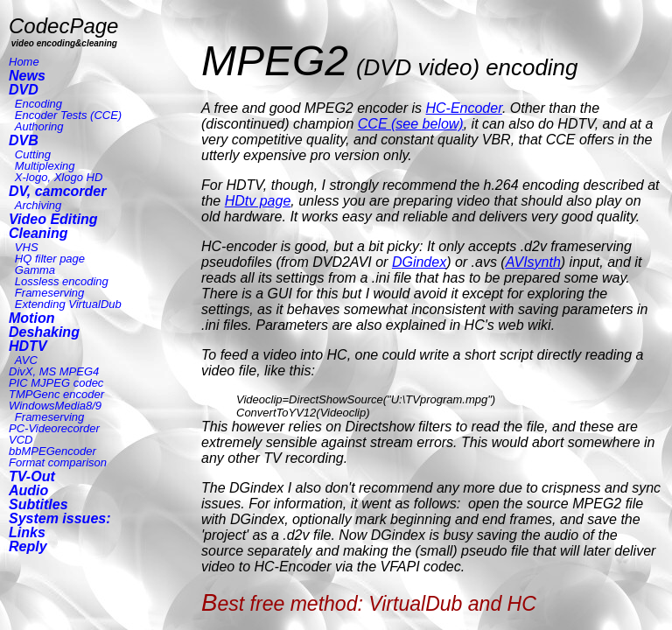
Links (27, 532)
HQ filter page (50, 259)
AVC (26, 360)
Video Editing (53, 219)
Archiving (38, 205)
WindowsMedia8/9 (55, 406)
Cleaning (38, 233)
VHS (27, 247)
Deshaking (44, 332)
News (27, 76)
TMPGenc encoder (56, 394)
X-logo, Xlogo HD (59, 177)
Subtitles (38, 504)
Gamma (35, 270)
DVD (24, 90)
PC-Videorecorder (54, 428)
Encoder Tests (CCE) (68, 115)
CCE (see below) (411, 124)
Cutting (33, 154)
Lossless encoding (62, 281)
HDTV (28, 346)
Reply (28, 546)
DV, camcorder (57, 191)
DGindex (419, 262)
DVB (24, 140)
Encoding (38, 104)
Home (24, 62)
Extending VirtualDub (68, 304)
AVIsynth (533, 262)
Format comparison (58, 462)
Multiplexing (45, 166)
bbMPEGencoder (52, 451)
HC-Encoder (463, 108)
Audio (28, 490)
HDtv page (258, 201)
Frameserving (49, 293)
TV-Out (32, 476)
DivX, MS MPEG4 (54, 371)
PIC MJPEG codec (56, 383)
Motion (31, 318)
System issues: (60, 518)
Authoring (39, 126)
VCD (21, 440)
